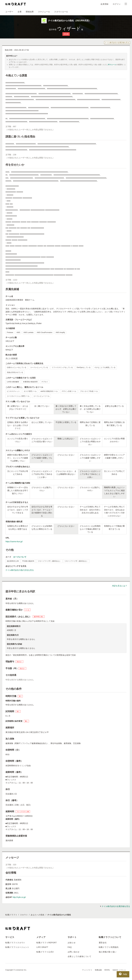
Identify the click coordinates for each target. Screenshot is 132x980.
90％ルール (112, 65)
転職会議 (98, 970)
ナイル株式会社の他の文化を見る (20, 570)
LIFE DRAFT (42, 947)
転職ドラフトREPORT (47, 943)
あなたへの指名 (38, 915)
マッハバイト (87, 970)
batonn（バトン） (120, 970)
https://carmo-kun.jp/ (14, 542)
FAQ (70, 947)
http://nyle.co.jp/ (19, 897)
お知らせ (72, 943)
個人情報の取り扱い (108, 952)
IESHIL (107, 970)
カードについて (20, 557)
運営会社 (103, 943)
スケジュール (44, 12)
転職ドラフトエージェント (17, 947)
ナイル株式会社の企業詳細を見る (117, 43)
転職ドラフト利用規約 (109, 947)
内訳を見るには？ (120, 586)
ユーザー (9, 12)
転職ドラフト (11, 915)
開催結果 (30, 12)
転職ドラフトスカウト (15, 943)
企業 (20, 12)
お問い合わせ (74, 952)
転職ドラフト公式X (45, 952)
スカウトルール (61, 12)
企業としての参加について (80, 956)
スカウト (24, 915)
